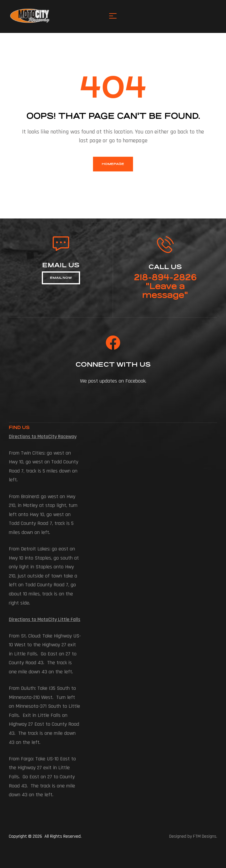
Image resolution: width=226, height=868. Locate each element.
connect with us (113, 364)
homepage (113, 164)
